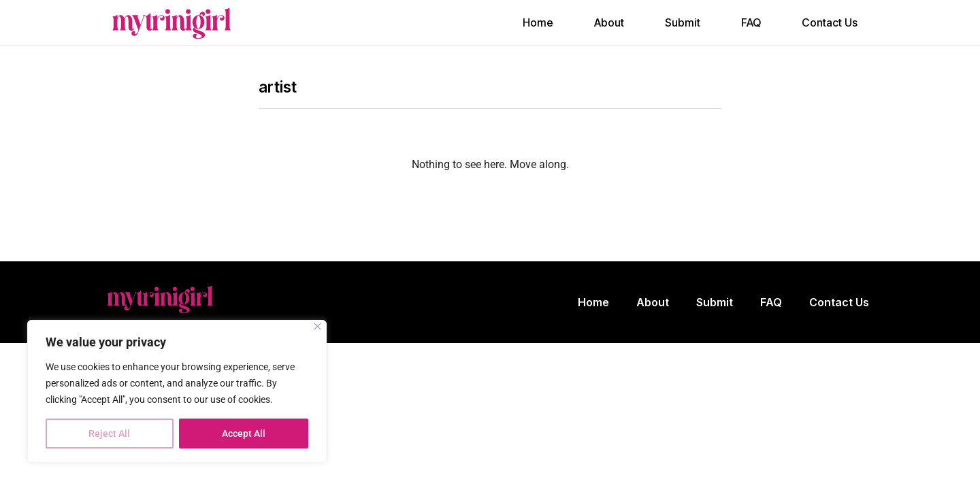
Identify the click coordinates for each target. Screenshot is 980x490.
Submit (683, 22)
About (609, 22)
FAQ (751, 22)
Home (538, 22)
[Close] (317, 326)
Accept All (244, 434)
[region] (177, 391)
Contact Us (830, 22)
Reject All (109, 434)
